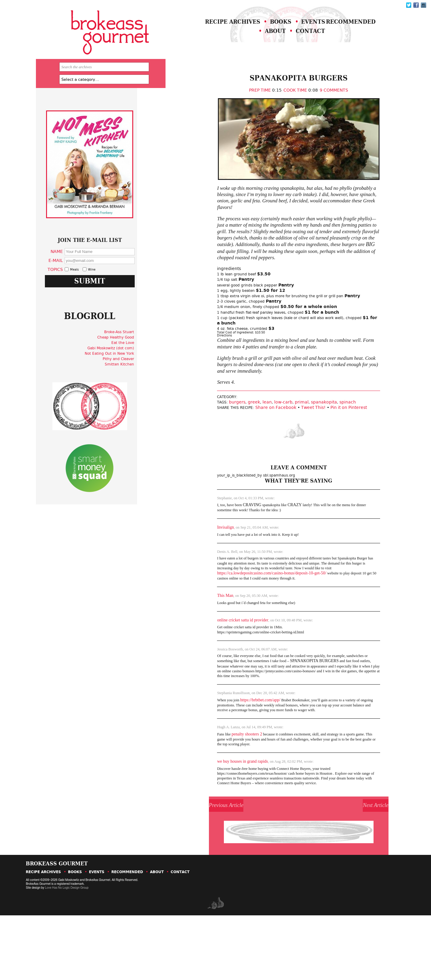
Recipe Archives (233, 29)
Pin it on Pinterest (322, 448)
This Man (192, 635)
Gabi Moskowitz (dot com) (126, 383)
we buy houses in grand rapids (210, 811)
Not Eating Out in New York (124, 389)
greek (224, 442)
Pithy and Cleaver (133, 394)
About (287, 41)
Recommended (230, 41)
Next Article (347, 864)
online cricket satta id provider (210, 660)
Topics (73, 292)
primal (271, 442)
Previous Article (208, 864)
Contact (331, 41)
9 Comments (313, 101)
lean (237, 442)
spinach (317, 442)
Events (335, 29)
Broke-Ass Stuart (134, 367)
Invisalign (193, 563)
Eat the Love (138, 378)
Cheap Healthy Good (131, 372)
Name (74, 274)
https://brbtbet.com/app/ (230, 746)
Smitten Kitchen (134, 399)
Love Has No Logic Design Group (66, 952)
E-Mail (73, 283)
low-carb (253, 442)
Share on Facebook (249, 448)
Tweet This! (287, 448)
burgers (207, 442)
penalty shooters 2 (216, 782)
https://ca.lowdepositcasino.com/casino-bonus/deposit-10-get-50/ (239, 612)
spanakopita (294, 442)
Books (294, 29)
